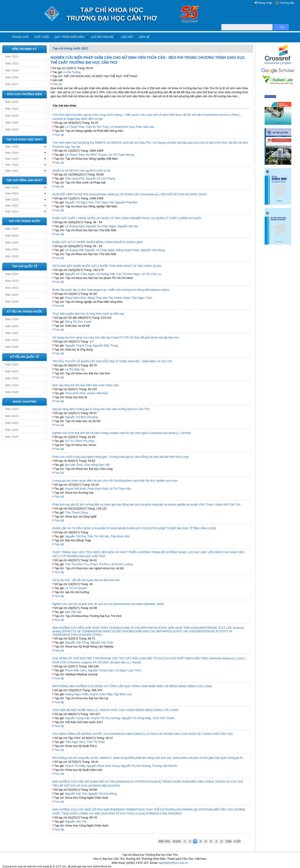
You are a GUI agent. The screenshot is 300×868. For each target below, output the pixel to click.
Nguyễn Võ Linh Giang (101, 178)
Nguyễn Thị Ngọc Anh (79, 202)
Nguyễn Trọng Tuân (101, 670)
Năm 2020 (12, 63)
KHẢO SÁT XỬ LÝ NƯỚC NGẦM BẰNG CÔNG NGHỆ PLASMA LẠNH (98, 242)
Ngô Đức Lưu (123, 694)
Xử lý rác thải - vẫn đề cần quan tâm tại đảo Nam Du (86, 580)
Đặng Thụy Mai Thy (100, 298)
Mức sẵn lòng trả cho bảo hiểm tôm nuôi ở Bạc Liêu (86, 385)
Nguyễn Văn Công (77, 642)
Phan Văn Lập (145, 127)
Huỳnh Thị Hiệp (75, 766)
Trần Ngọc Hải (104, 202)
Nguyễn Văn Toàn (102, 642)
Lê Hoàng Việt (74, 250)
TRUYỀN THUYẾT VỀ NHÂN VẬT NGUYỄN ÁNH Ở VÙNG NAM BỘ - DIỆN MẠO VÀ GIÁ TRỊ (112, 361)
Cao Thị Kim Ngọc (128, 274)
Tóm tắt (57, 84)
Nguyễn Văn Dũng (153, 250)
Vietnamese (272, 63)
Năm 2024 (12, 109)
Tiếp (229, 841)
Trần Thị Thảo (96, 742)
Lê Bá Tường (72, 72)
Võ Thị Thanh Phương (80, 441)
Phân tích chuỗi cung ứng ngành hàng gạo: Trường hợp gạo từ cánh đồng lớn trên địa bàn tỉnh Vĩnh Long (120, 457)
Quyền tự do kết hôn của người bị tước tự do (81, 170)
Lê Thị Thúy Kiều (120, 489)
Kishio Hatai (122, 298)
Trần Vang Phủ (75, 178)
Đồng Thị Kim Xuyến (79, 322)
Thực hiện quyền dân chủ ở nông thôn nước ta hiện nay (88, 314)
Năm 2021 (12, 57)
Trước (177, 841)
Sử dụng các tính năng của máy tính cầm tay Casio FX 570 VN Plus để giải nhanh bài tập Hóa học (116, 337)
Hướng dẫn (287, 3)
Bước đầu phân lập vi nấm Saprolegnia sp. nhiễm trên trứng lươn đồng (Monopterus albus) (111, 290)
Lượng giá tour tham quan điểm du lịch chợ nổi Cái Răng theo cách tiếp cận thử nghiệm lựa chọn (115, 481)
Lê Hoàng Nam (75, 226)
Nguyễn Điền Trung (106, 345)
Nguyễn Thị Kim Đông (103, 794)
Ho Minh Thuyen (97, 155)
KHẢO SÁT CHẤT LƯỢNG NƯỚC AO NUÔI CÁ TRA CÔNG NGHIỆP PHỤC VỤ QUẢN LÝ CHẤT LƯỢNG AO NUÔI (127, 218)
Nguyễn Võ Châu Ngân (101, 226)
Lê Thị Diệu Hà (75, 369)
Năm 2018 (12, 77)
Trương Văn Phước (165, 766)
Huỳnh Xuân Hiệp (101, 694)
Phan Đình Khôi (75, 393)
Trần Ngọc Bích (75, 742)
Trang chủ (20, 37)
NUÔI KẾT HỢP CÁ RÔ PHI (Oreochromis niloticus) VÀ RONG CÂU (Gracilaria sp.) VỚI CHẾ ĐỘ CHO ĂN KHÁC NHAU (130, 194)
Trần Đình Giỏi (120, 536)
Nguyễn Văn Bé (128, 226)
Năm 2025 (12, 102)
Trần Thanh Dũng (76, 512)
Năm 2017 (12, 84)
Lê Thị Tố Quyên (76, 588)
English (287, 63)
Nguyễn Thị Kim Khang (136, 766)
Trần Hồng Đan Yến (97, 465)
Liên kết (127, 37)
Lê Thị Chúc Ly (151, 274)
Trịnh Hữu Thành (164, 718)
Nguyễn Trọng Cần (77, 718)
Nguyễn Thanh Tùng (78, 345)
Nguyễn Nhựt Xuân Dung (103, 766)
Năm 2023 (12, 116)
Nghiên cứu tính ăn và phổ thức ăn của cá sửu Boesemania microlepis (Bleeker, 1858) (108, 604)
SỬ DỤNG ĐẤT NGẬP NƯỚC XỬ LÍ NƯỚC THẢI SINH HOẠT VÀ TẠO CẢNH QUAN (107, 266)
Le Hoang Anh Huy (122, 127)
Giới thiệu (42, 37)
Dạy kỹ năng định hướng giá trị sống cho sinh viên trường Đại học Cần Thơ (101, 409)
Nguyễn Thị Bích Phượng (82, 417)
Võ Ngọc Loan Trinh (128, 670)
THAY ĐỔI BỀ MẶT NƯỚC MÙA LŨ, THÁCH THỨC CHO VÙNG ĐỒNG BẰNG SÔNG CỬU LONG (115, 710)
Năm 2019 (12, 70)
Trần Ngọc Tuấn (142, 298)
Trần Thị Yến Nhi (98, 536)
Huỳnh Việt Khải (97, 393)
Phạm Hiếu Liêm (76, 670)
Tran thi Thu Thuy (97, 127)
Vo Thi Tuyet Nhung (122, 155)
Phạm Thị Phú (100, 564)
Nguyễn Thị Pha (76, 536)
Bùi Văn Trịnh (74, 465)
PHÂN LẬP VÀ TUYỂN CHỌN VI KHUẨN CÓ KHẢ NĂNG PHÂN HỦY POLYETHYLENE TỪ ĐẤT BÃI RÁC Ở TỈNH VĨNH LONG (134, 528)
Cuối (237, 841)
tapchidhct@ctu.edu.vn (173, 863)
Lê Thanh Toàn (75, 127)
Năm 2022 (12, 123)
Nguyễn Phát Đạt (126, 202)
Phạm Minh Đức (76, 298)
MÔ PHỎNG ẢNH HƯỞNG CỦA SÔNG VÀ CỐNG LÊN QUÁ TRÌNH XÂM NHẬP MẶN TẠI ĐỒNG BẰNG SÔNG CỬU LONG (132, 686)
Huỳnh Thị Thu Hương (105, 718)
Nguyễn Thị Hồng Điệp (136, 718)
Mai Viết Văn (73, 612)
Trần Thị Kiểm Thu (77, 564)
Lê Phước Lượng (121, 564)
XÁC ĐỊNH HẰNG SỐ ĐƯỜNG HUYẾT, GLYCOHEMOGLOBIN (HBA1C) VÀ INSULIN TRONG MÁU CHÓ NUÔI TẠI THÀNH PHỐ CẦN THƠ (142, 734)
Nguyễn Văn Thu (76, 794)
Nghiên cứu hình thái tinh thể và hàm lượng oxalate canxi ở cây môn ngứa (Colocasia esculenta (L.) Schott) (122, 433)
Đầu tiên (164, 841)
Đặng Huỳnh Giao (128, 250)
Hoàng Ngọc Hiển (77, 694)
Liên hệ (144, 37)
